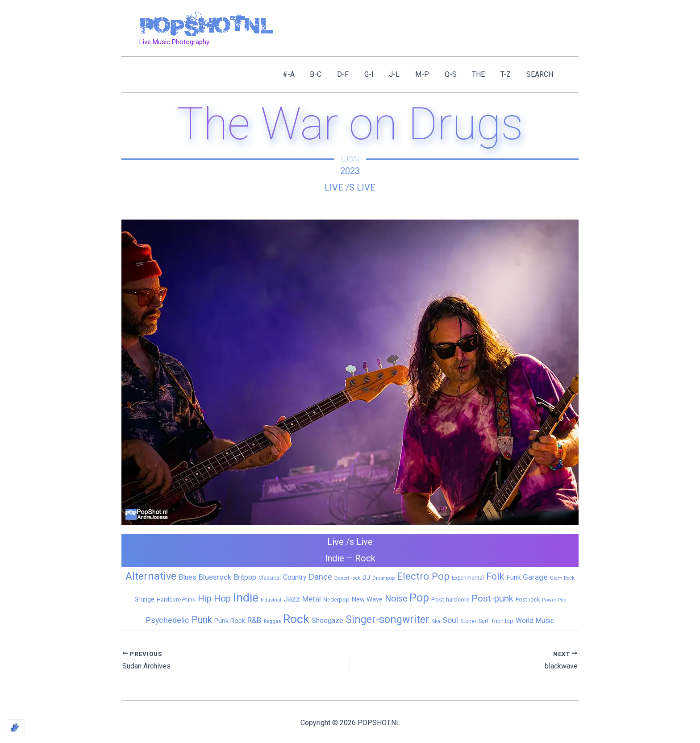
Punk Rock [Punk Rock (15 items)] (230, 621)
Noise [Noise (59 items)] (396, 599)
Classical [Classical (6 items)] (270, 578)
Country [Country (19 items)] (295, 577)
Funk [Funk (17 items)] (513, 577)
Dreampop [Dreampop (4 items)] (383, 578)
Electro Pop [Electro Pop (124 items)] (423, 576)
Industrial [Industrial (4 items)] (271, 600)
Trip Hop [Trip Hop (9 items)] (502, 621)
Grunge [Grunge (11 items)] (144, 599)
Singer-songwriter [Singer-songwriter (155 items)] (387, 620)
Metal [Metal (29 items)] (312, 599)
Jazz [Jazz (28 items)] (292, 599)
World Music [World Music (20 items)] (535, 621)
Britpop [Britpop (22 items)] (245, 577)
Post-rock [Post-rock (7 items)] (528, 600)
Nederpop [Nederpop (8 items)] (336, 600)
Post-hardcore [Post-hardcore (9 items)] (450, 600)
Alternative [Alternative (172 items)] (151, 576)
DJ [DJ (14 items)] (366, 577)
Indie (335, 558)
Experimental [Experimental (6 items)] (468, 578)
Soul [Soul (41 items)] (450, 620)
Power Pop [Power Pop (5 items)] (554, 600)
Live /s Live (350, 187)
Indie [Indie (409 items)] (246, 597)
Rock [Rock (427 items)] (296, 619)
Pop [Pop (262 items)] (419, 598)
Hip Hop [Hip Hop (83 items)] (214, 598)
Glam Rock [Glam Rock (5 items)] (562, 578)
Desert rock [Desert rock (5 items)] (347, 578)
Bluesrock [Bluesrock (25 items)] (215, 577)
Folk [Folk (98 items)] (495, 576)
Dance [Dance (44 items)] (320, 577)
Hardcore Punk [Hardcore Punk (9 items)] (176, 600)
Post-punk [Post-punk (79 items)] (492, 598)
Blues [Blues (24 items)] (187, 577)
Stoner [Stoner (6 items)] (468, 621)
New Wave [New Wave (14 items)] (367, 599)
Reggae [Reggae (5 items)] (272, 621)
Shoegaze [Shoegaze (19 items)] (327, 621)
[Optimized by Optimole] (16, 728)
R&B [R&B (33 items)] (254, 620)
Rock (365, 558)
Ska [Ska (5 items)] (436, 621)
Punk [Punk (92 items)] (202, 620)
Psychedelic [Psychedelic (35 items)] (168, 620)
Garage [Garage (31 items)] (535, 577)
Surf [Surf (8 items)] (484, 621)
